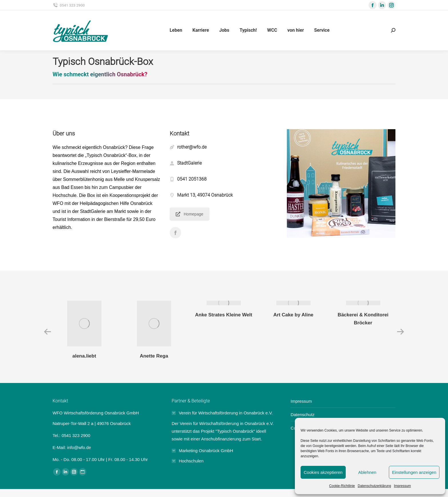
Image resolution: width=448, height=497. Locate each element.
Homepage (190, 214)
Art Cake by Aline (293, 315)
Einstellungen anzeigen (414, 472)
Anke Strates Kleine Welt (224, 315)
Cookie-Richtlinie (342, 486)
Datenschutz (302, 415)
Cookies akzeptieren (323, 472)
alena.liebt (84, 356)
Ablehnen (367, 472)
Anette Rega (154, 356)
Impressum (402, 486)
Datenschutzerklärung (374, 486)
